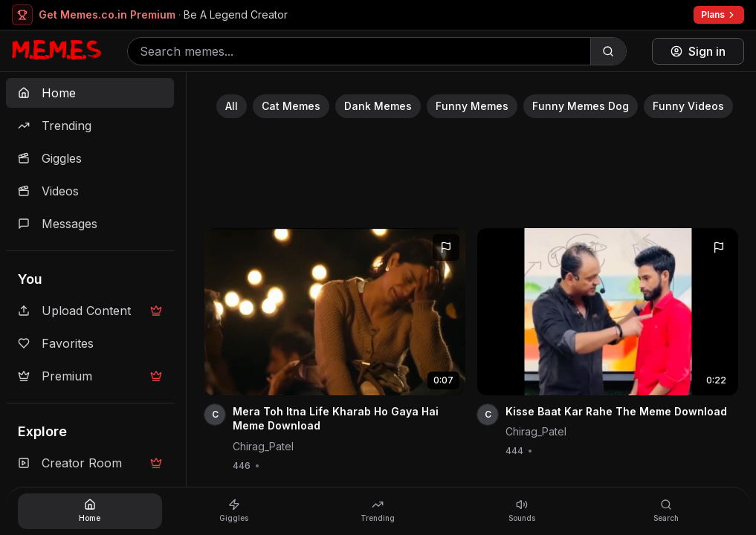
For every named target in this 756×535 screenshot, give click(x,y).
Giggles (50, 158)
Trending (55, 126)
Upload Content (90, 311)
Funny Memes (472, 106)
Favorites (56, 343)
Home (47, 93)
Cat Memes (291, 106)
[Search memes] (359, 51)
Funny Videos (688, 106)
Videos (48, 191)
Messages (58, 224)
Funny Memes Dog (581, 106)
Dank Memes (378, 106)
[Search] (608, 51)
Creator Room (90, 463)
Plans (719, 14)
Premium (90, 376)
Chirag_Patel (263, 446)
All (232, 106)
